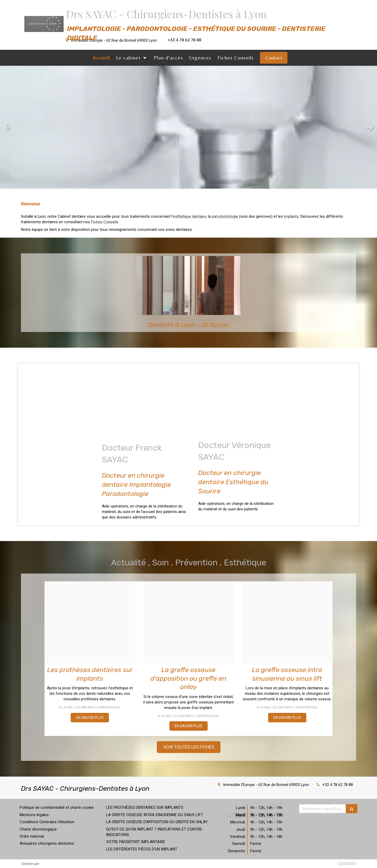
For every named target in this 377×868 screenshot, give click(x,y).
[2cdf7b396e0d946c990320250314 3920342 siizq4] (287, 622)
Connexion (347, 863)
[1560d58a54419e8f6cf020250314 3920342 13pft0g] (189, 622)
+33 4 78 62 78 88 (338, 785)
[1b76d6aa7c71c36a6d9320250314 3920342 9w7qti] (90, 622)
